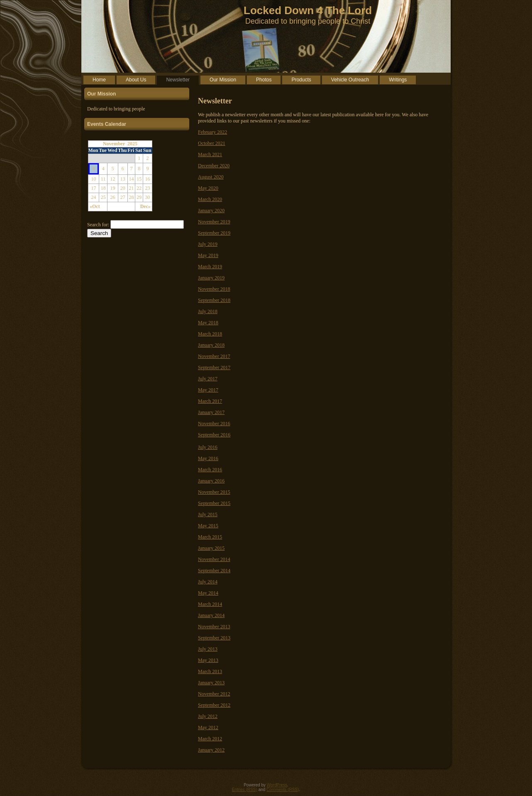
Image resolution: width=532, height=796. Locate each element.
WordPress (277, 785)
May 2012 (208, 727)
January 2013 (211, 683)
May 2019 (208, 255)
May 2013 (208, 660)
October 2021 (212, 143)
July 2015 (208, 514)
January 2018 (211, 345)
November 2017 (214, 356)
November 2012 (214, 694)
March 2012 (210, 739)
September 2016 (214, 435)
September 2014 (214, 571)
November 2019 (214, 222)
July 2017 (208, 379)
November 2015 (214, 492)
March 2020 (210, 199)
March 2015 (210, 537)
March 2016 (210, 470)
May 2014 (208, 593)
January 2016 (211, 481)
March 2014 (210, 604)
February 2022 (212, 132)
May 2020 (208, 188)
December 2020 (214, 166)
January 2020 (211, 211)
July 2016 (208, 447)
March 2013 (210, 671)
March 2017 (210, 401)
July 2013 (208, 649)
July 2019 (208, 244)
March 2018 (210, 334)
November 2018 (214, 289)
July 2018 (208, 311)
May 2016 (208, 458)
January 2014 (211, 615)
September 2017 (214, 367)
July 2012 (208, 716)
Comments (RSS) (283, 790)
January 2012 (211, 750)
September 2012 (214, 705)
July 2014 (208, 582)
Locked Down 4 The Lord (308, 10)
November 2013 (214, 627)
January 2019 (211, 278)
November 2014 (214, 559)
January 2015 (211, 548)
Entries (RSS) (245, 790)
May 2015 (208, 526)
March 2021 (210, 154)
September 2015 (214, 503)
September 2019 (214, 233)
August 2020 (211, 177)
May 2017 (208, 390)
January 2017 (211, 412)
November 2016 (214, 424)
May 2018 (208, 323)
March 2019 (210, 267)
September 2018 (214, 300)
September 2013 (214, 638)
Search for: (98, 225)
